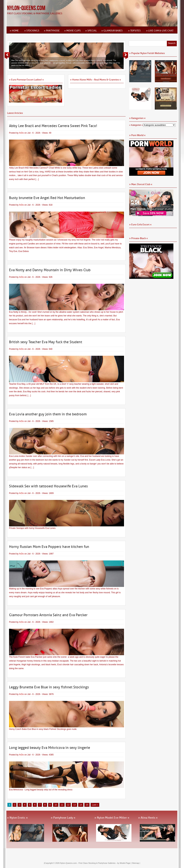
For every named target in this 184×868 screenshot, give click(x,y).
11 (62, 805)
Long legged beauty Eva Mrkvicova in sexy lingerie (50, 748)
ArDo (21, 133)
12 (68, 805)
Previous (7, 56)
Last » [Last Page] (95, 805)
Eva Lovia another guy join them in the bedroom (48, 414)
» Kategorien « (136, 125)
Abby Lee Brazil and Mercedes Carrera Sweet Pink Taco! (53, 126)
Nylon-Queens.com (26, 8)
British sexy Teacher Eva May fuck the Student (46, 342)
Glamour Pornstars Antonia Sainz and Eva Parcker (48, 615)
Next (125, 56)
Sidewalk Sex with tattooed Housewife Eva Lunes (48, 486)
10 (56, 805)
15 (87, 805)
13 (74, 805)
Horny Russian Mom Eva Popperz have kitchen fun (49, 547)
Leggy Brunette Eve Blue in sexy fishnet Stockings (49, 687)
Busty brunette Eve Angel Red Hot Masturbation (47, 198)
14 (81, 805)
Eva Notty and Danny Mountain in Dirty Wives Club (50, 270)
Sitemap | (136, 863)
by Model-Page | (125, 863)
